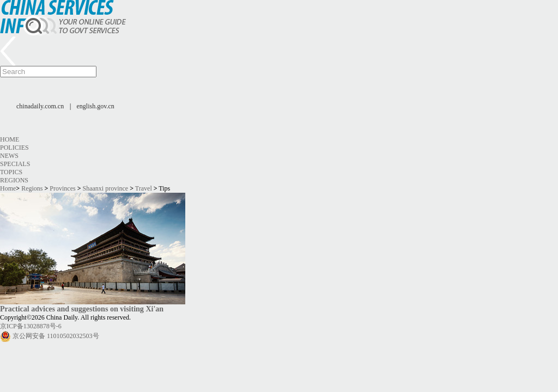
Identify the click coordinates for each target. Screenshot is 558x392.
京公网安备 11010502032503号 (56, 336)
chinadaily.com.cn (40, 106)
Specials (15, 164)
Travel (144, 188)
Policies (14, 148)
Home (10, 139)
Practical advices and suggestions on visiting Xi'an (82, 309)
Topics (11, 172)
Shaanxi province (106, 188)
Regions (14, 180)
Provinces (62, 188)
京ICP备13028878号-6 (31, 326)
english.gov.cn (96, 106)
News (9, 156)
